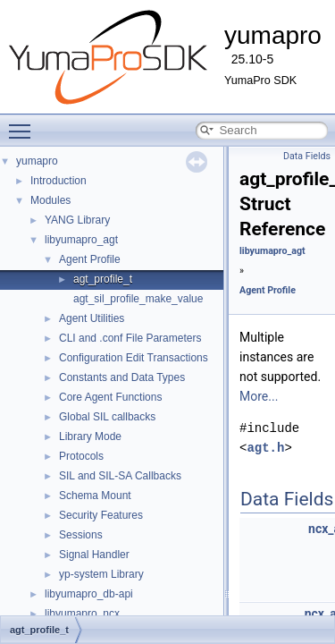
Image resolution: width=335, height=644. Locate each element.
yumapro (37, 161)
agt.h (265, 448)
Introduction (59, 181)
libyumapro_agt (81, 240)
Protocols (81, 456)
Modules (50, 200)
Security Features (101, 515)
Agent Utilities (92, 318)
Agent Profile (90, 259)
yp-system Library (101, 574)
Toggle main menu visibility (24, 123)
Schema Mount (95, 496)
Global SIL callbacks (107, 417)
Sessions (81, 535)
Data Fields (307, 156)
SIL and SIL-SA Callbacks (120, 476)
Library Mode (90, 436)
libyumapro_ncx (82, 614)
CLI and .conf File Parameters (130, 338)
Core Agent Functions (110, 397)
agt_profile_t (103, 279)
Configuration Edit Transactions (134, 358)
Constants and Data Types (122, 377)
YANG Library (77, 220)
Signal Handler (94, 555)
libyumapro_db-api (89, 594)
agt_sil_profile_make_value (138, 299)
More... (259, 396)
